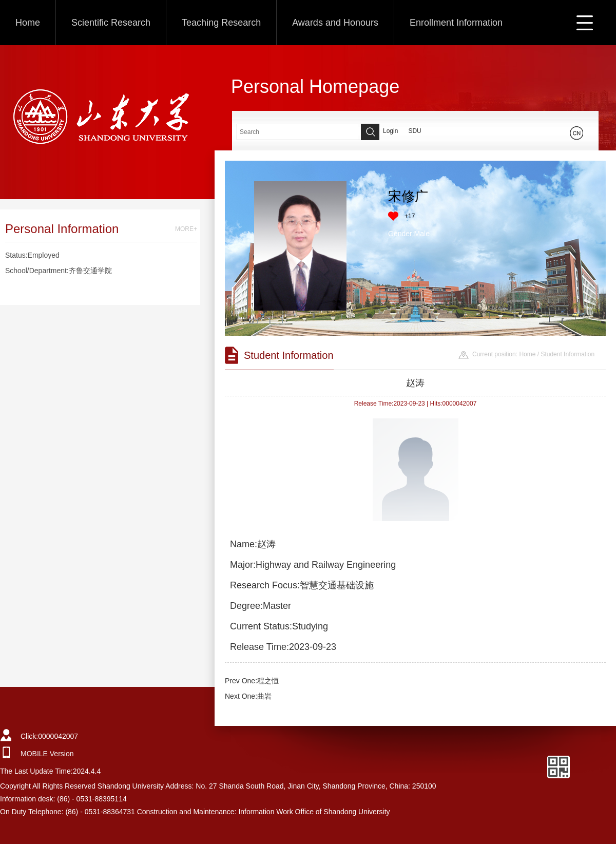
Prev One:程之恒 (252, 681)
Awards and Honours (335, 23)
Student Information (567, 354)
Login (390, 131)
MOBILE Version (47, 754)
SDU (415, 131)
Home (28, 23)
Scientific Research (111, 23)
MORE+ (186, 229)
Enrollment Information (456, 23)
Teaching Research (221, 23)
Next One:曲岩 (248, 696)
